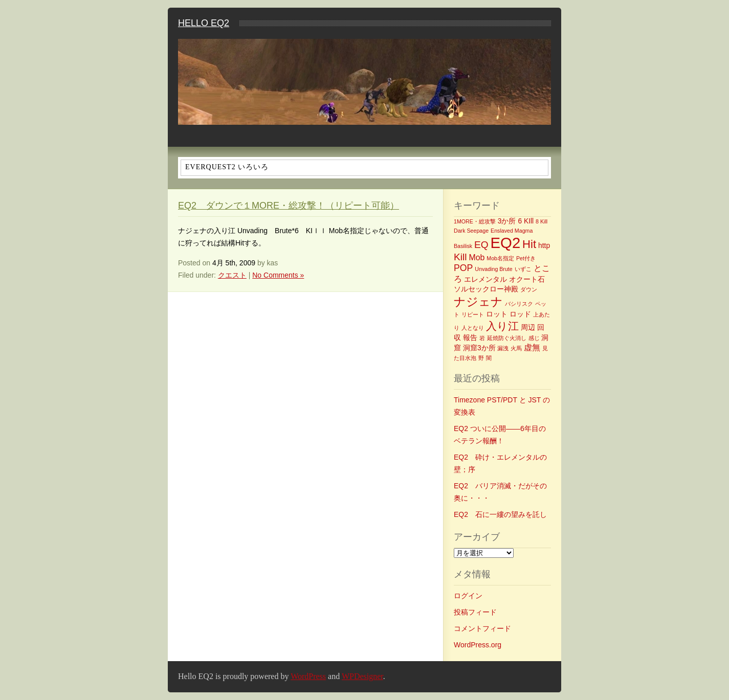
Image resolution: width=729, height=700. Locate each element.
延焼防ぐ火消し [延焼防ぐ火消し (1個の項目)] (507, 338)
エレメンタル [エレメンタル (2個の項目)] (485, 279)
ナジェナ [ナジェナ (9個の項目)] (478, 302)
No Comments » (278, 275)
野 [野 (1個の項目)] (481, 358)
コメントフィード (482, 628)
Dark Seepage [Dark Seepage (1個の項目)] (471, 231)
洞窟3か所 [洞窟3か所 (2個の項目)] (479, 348)
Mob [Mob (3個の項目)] (477, 257)
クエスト (232, 275)
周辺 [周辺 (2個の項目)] (528, 327)
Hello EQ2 (204, 23)
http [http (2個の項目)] (544, 245)
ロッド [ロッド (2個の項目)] (520, 314)
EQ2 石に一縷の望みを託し (500, 514)
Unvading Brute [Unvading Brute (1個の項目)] (493, 269)
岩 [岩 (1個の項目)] (482, 338)
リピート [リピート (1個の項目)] (473, 314)
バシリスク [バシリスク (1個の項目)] (519, 304)
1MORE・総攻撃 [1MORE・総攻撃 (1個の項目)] (475, 221)
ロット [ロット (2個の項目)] (497, 314)
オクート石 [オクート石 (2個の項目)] (527, 279)
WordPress (308, 676)
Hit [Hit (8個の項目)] (529, 244)
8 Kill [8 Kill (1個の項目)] (542, 221)
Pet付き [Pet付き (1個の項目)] (526, 258)
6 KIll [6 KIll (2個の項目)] (526, 221)
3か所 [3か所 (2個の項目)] (507, 221)
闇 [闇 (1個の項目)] (489, 358)
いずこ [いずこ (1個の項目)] (523, 269)
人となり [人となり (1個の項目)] (473, 328)
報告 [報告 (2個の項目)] (470, 337)
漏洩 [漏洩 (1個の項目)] (503, 348)
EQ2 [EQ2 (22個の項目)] (506, 243)
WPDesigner (362, 676)
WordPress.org (478, 645)
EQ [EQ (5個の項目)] (481, 245)
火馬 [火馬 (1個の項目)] (516, 348)
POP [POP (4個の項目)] (463, 268)
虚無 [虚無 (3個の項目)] (532, 347)
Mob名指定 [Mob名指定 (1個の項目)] (500, 258)
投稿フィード (475, 612)
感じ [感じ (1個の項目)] (534, 338)
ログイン (468, 596)
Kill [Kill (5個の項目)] (460, 257)
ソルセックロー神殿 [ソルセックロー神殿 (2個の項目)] (486, 289)
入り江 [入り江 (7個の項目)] (502, 326)
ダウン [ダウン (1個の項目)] (529, 289)
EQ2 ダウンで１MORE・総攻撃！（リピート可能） (289, 206)
